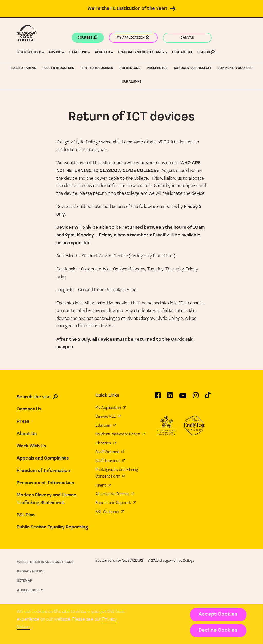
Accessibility (30, 590)
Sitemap (25, 581)
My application (133, 38)
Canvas (187, 38)
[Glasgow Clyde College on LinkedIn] (170, 397)
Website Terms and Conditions (45, 562)
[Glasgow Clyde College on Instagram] (196, 397)
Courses (87, 38)
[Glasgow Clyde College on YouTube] (183, 398)
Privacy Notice (31, 572)
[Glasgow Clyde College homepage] (27, 33)
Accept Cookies (218, 614)
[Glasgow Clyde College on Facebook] (158, 397)
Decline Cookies (218, 630)
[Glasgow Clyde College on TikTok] (208, 397)
